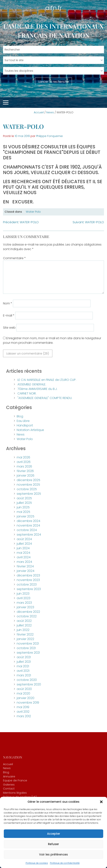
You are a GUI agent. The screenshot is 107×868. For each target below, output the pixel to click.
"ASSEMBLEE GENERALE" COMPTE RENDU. (45, 398)
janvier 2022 (25, 639)
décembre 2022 (28, 612)
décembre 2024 (28, 521)
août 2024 (24, 539)
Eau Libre (23, 421)
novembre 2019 (28, 703)
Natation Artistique (30, 430)
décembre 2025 (28, 480)
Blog (20, 416)
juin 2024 (23, 548)
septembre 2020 (29, 684)
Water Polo (33, 212)
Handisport (25, 425)
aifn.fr (54, 8)
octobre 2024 (27, 530)
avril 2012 (23, 712)
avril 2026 (24, 462)
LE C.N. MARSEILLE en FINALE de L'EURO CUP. (47, 380)
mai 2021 (23, 666)
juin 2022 (23, 630)
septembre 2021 (28, 653)
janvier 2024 (26, 571)
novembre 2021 (28, 644)
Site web (9, 327)
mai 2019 (23, 707)
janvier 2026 (26, 476)
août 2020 (24, 689)
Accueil (39, 112)
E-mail (9, 315)
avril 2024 (24, 557)
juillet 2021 (24, 662)
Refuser (53, 844)
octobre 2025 (27, 489)
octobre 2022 (27, 616)
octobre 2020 (27, 680)
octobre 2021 (26, 648)
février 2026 (25, 471)
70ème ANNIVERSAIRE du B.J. (37, 389)
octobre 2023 (27, 584)
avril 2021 (23, 671)
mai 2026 (23, 457)
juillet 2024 (24, 544)
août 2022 (24, 621)
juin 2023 (23, 594)
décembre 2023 (28, 575)
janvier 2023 (25, 607)
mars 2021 (24, 675)
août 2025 (24, 498)
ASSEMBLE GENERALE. (32, 384)
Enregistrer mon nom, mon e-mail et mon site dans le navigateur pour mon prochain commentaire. (52, 340)
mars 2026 (24, 466)
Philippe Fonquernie (49, 136)
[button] (101, 802)
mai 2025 (23, 512)
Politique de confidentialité (65, 863)
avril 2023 (24, 598)
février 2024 (25, 566)
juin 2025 (23, 507)
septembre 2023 (29, 589)
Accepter (54, 834)
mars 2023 (24, 603)
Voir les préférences (53, 854)
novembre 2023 (28, 580)
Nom (8, 303)
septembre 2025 (29, 494)
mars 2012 (24, 716)
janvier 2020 (26, 698)
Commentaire (14, 258)
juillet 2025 (24, 503)
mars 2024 (24, 562)
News (50, 112)
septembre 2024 (29, 535)
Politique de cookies (37, 863)
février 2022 (25, 634)
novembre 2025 (28, 485)
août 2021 (24, 657)
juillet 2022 (24, 625)
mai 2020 (23, 693)
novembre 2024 (28, 525)
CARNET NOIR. (27, 393)
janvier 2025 (26, 516)
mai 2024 (23, 553)
